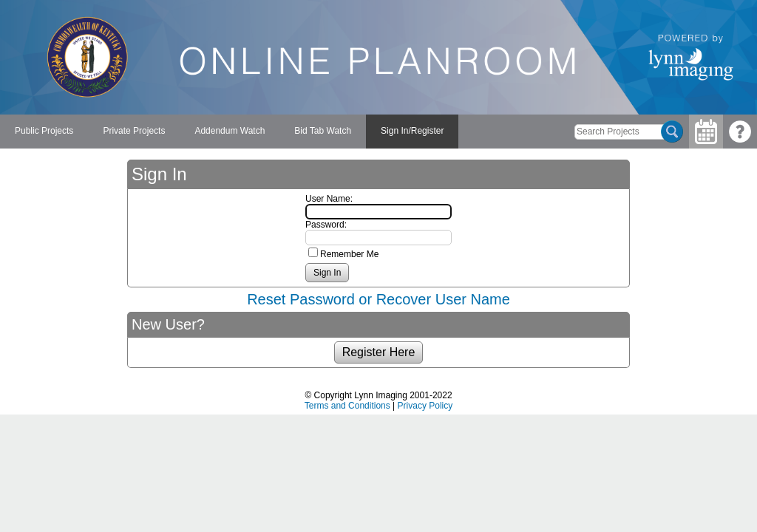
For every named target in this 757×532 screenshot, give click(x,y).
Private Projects (134, 131)
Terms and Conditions (347, 406)
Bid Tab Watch (323, 131)
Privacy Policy (425, 406)
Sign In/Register (412, 131)
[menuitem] (44, 132)
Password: (326, 225)
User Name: (329, 199)
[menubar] (229, 132)
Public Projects (44, 131)
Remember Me (349, 254)
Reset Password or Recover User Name (378, 299)
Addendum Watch (230, 131)
